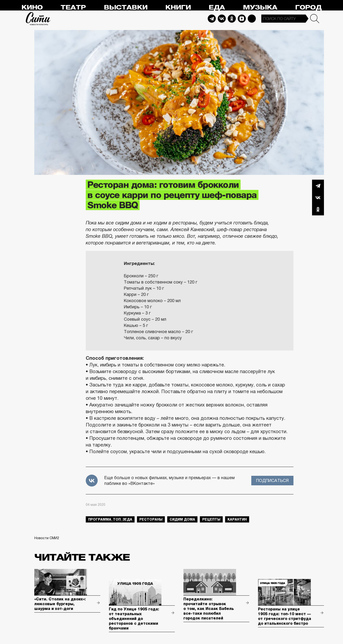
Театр (73, 8)
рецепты (211, 519)
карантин (237, 519)
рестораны (151, 519)
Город (308, 8)
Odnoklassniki (232, 19)
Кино (32, 8)
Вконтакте (318, 198)
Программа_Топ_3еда (110, 519)
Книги (178, 8)
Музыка (260, 8)
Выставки (126, 8)
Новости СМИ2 (47, 538)
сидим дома (182, 519)
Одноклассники (318, 209)
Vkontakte (222, 19)
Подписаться (272, 481)
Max (252, 19)
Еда (217, 8)
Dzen (242, 19)
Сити (38, 19)
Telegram (212, 19)
